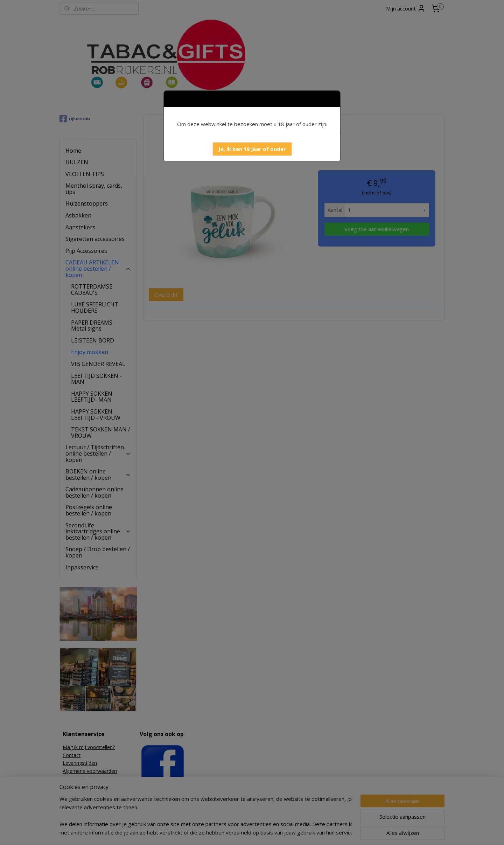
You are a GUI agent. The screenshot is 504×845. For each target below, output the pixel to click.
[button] (252, 149)
